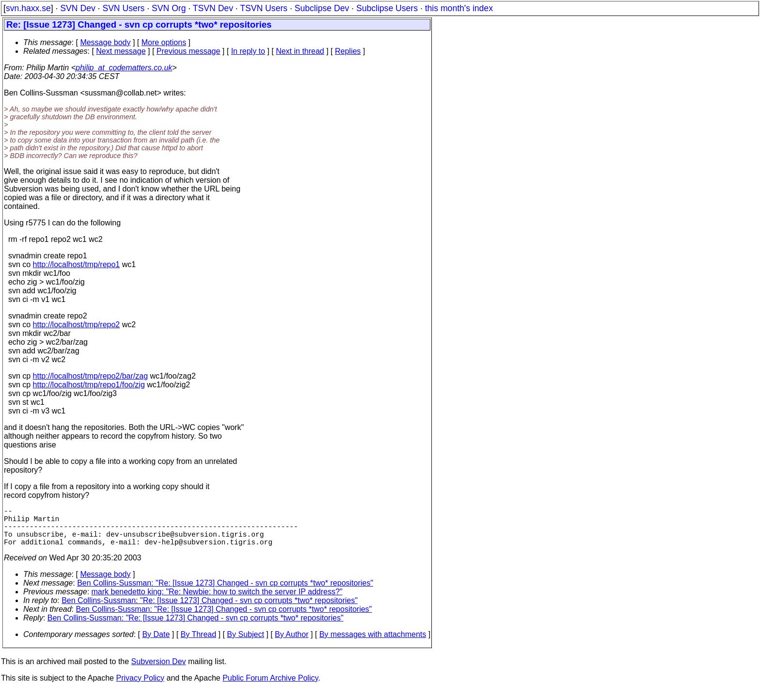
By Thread (199, 644)
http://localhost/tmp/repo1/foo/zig (89, 385)
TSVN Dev (213, 8)
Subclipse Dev (322, 8)
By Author (292, 644)
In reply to (248, 51)
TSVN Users (264, 8)
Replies (348, 51)
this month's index (459, 8)
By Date (156, 644)
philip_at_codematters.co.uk (124, 68)
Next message (121, 51)
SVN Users (123, 8)
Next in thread (300, 51)
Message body (105, 42)
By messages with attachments (373, 644)
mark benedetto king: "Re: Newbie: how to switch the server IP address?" (217, 601)
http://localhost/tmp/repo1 (77, 264)
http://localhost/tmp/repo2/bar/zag (90, 376)
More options (164, 42)
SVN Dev (78, 8)
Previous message (189, 51)
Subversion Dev (159, 671)
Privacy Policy (140, 688)
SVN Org (169, 8)
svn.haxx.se (28, 8)
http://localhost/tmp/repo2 (77, 325)
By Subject (245, 644)
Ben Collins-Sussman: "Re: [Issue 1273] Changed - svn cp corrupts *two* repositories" (225, 593)
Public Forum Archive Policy (270, 688)
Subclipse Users (387, 8)
